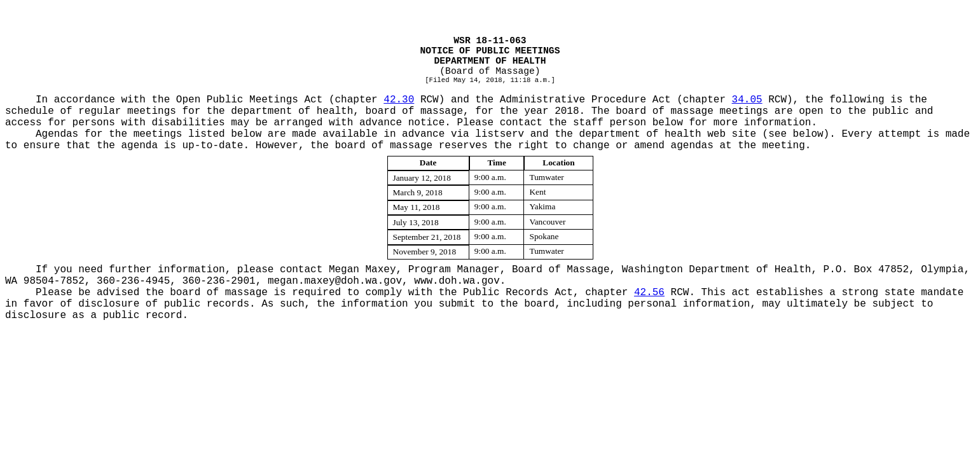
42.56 (649, 293)
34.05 (747, 100)
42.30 (399, 100)
